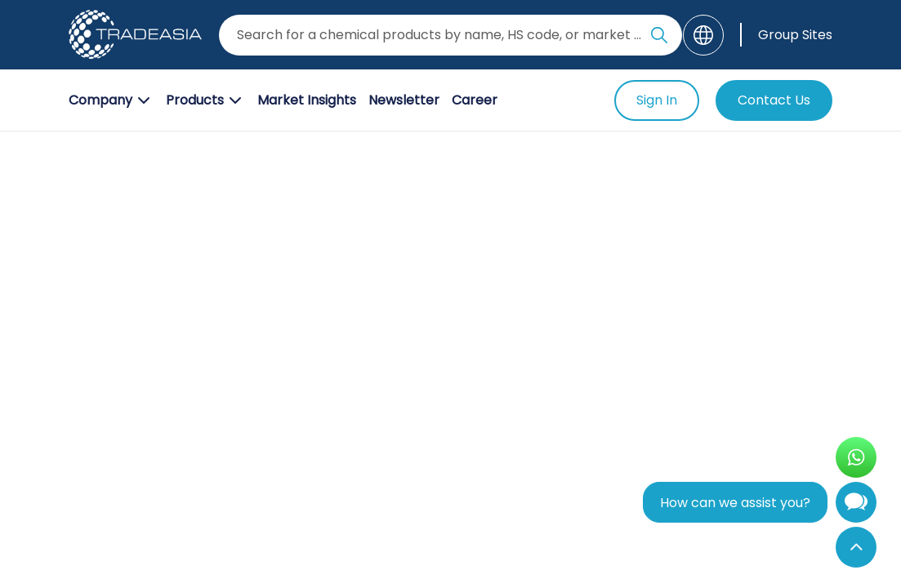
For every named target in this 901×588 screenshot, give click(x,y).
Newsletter (404, 100)
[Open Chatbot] (856, 506)
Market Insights (307, 100)
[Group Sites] (786, 35)
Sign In (657, 100)
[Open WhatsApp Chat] (856, 457)
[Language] (703, 35)
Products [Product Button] (205, 100)
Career (475, 100)
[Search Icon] (659, 38)
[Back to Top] (856, 547)
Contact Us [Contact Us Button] (774, 100)
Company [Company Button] (111, 100)
